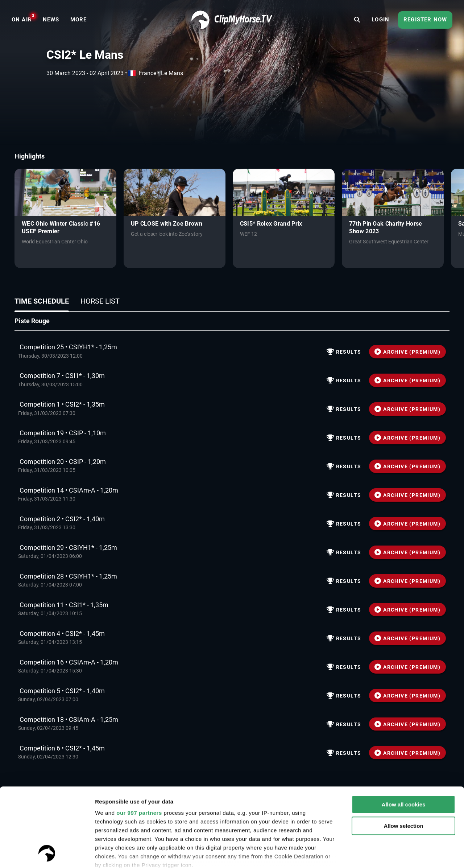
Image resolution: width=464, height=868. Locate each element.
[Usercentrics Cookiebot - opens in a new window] (47, 854)
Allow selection (403, 752)
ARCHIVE (407, 352)
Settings (106, 854)
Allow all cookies (404, 731)
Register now (425, 20)
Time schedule (42, 301)
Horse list (100, 301)
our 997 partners (139, 739)
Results (344, 352)
